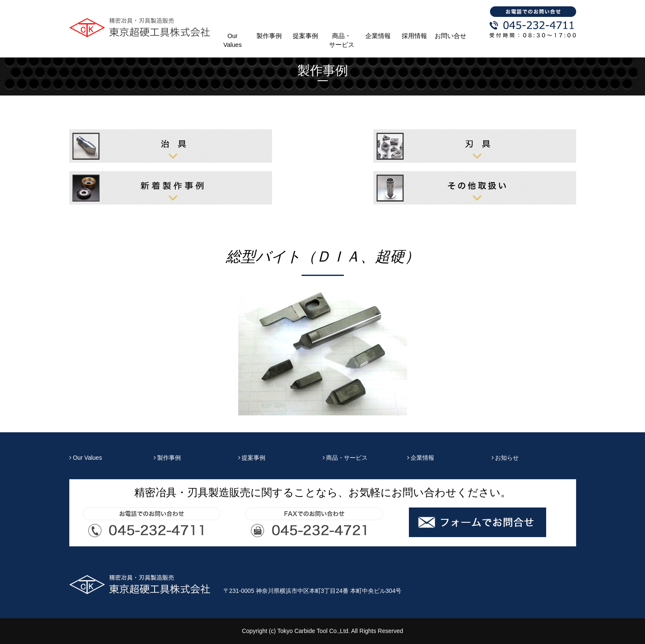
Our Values (233, 40)
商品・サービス (342, 40)
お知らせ (505, 458)
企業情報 (378, 36)
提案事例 (305, 36)
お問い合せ (450, 36)
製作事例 (269, 36)
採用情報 (414, 36)
